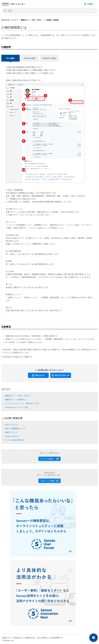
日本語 (90, 4)
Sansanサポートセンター (10, 20)
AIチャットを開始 (48, 481)
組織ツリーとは (11, 432)
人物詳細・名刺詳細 (52, 20)
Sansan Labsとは (12, 436)
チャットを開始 (47, 459)
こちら (35, 215)
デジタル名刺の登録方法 (15, 440)
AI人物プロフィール (21, 244)
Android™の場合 (49, 58)
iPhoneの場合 (30, 58)
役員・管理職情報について (15, 428)
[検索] (51, 11)
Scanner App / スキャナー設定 (17, 407)
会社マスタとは (11, 425)
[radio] (38, 375)
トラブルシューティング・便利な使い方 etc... (23, 403)
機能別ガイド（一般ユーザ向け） (32, 20)
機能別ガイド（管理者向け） (16, 400)
